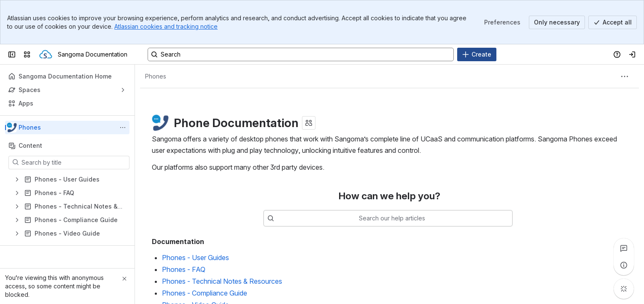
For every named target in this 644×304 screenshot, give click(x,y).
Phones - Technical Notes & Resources (222, 281)
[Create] (477, 54)
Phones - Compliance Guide (205, 293)
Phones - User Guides (195, 258)
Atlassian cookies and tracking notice (166, 26)
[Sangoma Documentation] (46, 54)
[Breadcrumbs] (156, 76)
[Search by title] (74, 163)
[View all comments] (624, 248)
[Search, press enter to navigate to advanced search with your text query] (301, 54)
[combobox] (401, 218)
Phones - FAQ (184, 269)
